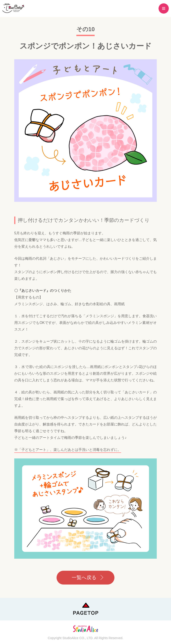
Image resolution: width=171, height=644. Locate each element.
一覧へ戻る (84, 578)
